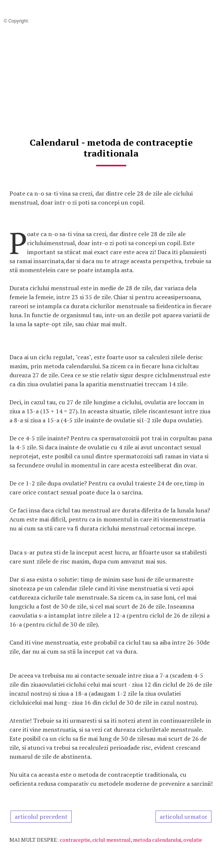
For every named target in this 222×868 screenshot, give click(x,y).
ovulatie (193, 840)
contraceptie (75, 840)
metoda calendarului (157, 840)
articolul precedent (41, 817)
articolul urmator (183, 817)
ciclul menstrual (112, 840)
